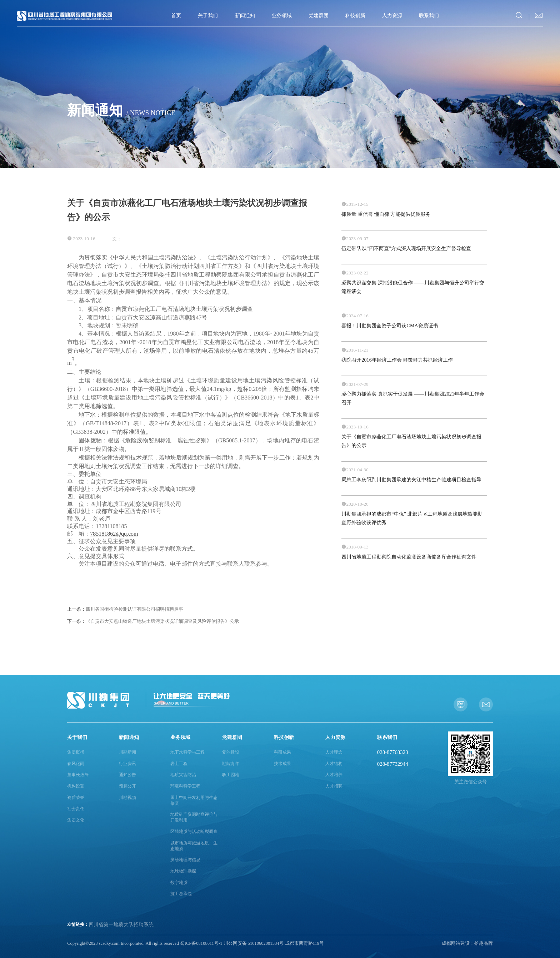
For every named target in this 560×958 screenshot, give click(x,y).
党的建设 (231, 752)
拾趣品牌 (484, 943)
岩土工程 (179, 764)
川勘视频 (127, 798)
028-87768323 (393, 752)
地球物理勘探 (183, 871)
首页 (176, 15)
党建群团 (319, 15)
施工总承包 (181, 894)
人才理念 (334, 752)
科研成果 (282, 752)
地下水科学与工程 (187, 752)
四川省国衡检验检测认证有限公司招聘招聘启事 (125, 609)
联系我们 (429, 15)
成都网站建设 (456, 943)
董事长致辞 (78, 775)
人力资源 (392, 15)
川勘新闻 (127, 752)
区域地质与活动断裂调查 (194, 832)
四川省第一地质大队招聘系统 (121, 925)
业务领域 (282, 15)
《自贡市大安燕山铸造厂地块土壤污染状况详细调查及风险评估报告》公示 (153, 621)
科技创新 (355, 15)
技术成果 (282, 764)
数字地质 (179, 883)
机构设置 (76, 786)
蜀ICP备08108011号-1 (201, 943)
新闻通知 (245, 15)
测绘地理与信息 (185, 860)
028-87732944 (393, 764)
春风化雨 (76, 764)
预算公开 (127, 786)
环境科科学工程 (185, 786)
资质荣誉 (76, 798)
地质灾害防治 (183, 775)
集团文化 (76, 820)
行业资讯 (127, 764)
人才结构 (334, 764)
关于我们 (208, 15)
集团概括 (76, 752)
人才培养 (334, 775)
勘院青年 (231, 764)
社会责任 (76, 809)
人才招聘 (334, 786)
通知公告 (127, 775)
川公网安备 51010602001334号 (254, 943)
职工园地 (231, 775)
